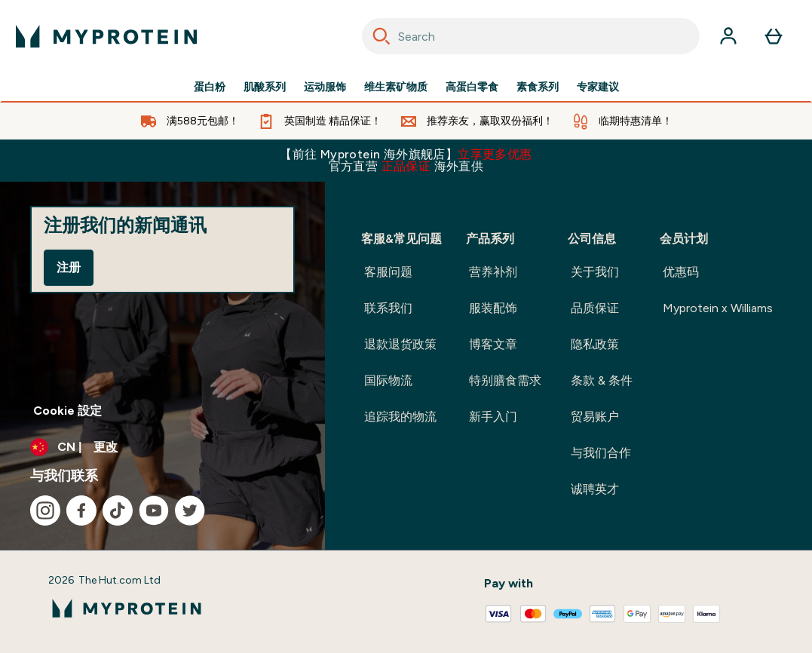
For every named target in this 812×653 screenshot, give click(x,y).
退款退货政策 (400, 344)
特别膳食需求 (505, 380)
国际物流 (388, 380)
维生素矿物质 (396, 87)
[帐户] (728, 36)
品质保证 (595, 308)
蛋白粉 (210, 87)
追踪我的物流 (400, 417)
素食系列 (538, 87)
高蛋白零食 (472, 87)
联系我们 (388, 308)
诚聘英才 (595, 489)
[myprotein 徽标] (106, 36)
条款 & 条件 (602, 380)
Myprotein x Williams (718, 308)
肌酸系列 (265, 87)
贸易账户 (595, 417)
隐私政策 (595, 344)
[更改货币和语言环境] (162, 447)
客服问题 (388, 272)
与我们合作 (601, 453)
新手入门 (493, 417)
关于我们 (595, 272)
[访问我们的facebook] (81, 510)
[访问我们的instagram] (45, 510)
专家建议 (598, 87)
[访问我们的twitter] (190, 510)
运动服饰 (325, 87)
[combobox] (531, 36)
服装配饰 (493, 308)
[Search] (381, 36)
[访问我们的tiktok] (118, 510)
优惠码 (681, 272)
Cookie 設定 (67, 411)
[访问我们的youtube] (154, 510)
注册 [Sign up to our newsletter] (69, 267)
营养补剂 (493, 272)
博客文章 (493, 344)
